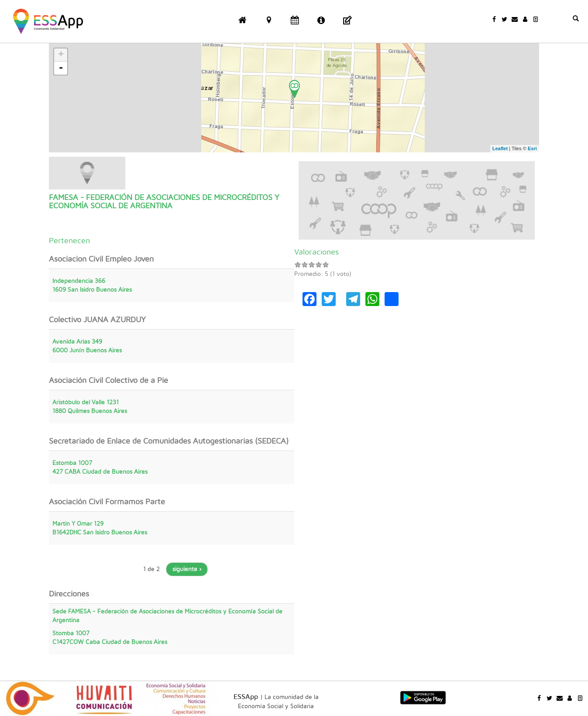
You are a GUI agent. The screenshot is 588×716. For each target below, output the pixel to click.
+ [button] (61, 55)
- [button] (61, 68)
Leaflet (500, 148)
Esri (532, 148)
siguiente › (187, 569)
